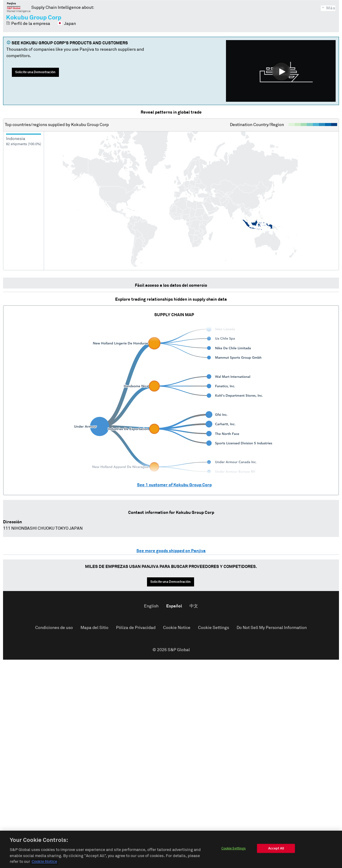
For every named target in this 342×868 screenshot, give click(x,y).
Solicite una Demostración (35, 72)
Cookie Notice (177, 628)
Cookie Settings (214, 628)
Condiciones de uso (54, 628)
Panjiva (19, 7)
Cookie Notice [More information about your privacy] (44, 863)
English (151, 606)
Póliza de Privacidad (136, 628)
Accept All (276, 849)
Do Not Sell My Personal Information (272, 628)
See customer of (174, 485)
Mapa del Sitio (94, 628)
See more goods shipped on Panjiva (171, 551)
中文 (194, 606)
